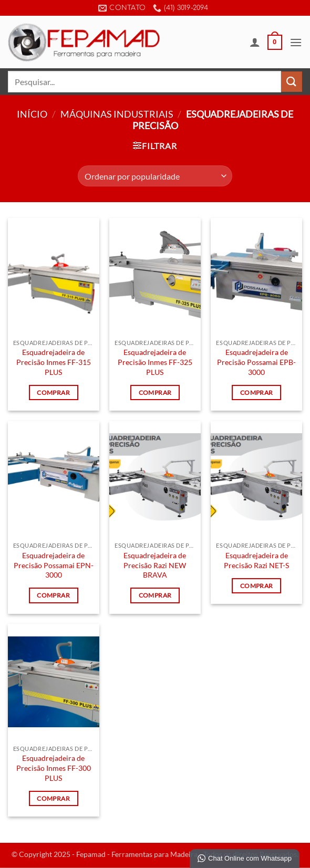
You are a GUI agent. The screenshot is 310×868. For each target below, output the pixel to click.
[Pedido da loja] (155, 176)
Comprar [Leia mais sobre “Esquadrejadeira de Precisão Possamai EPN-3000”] (53, 595)
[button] (275, 43)
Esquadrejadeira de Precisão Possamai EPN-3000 (54, 565)
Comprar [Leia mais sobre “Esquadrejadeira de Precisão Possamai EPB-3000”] (256, 393)
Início (32, 114)
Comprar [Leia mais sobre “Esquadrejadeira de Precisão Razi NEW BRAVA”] (155, 595)
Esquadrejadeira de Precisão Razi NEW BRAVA (155, 565)
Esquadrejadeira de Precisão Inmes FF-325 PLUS (155, 362)
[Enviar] (292, 82)
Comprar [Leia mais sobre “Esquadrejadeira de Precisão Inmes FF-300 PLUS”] (53, 798)
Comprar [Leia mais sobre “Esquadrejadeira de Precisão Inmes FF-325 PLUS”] (155, 393)
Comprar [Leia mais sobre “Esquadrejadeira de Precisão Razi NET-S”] (256, 586)
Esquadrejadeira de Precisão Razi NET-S (256, 560)
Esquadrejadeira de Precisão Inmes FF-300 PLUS (54, 768)
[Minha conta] (255, 42)
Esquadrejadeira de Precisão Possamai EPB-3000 (256, 362)
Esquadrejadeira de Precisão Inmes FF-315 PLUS (54, 362)
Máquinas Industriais (117, 114)
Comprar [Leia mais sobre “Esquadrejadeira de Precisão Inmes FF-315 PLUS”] (53, 393)
